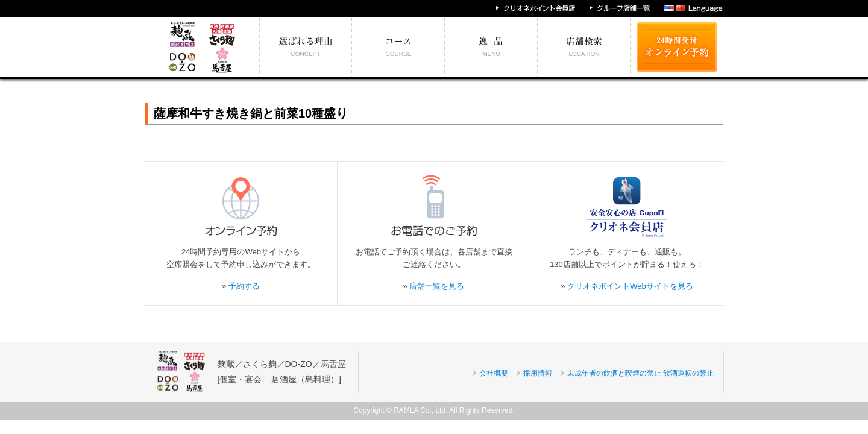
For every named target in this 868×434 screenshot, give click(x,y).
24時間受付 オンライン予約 (677, 47)
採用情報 (538, 373)
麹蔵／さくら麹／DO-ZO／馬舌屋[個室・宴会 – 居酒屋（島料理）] (282, 372)
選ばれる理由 (306, 47)
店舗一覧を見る (437, 286)
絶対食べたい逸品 (491, 47)
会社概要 (494, 373)
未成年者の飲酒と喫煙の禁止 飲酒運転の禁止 (640, 373)
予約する (244, 286)
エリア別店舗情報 (584, 47)
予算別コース (398, 47)
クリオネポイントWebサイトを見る (630, 286)
